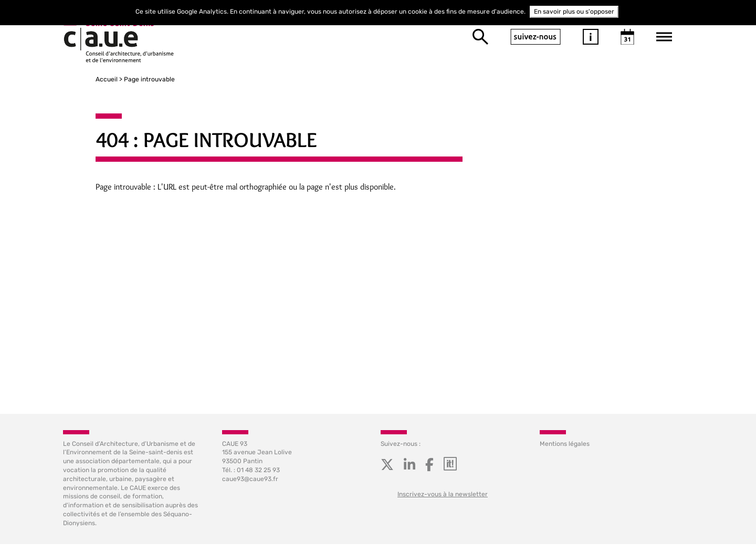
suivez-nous (535, 37)
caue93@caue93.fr (250, 484)
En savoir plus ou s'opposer (574, 12)
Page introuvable (117, 79)
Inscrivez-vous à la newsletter (443, 499)
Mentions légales (565, 448)
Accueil (74, 79)
